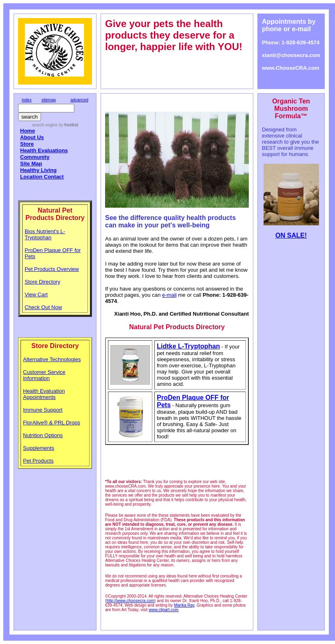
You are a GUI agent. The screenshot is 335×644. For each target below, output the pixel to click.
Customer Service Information (44, 375)
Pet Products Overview (52, 269)
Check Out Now (43, 307)
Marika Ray (184, 605)
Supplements (39, 448)
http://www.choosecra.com (130, 601)
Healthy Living (38, 170)
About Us (32, 137)
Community (35, 157)
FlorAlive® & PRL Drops (52, 423)
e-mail (169, 295)
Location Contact (42, 177)
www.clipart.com (163, 610)
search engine (45, 125)
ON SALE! (291, 235)
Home (28, 131)
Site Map (31, 164)
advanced (79, 100)
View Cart (36, 294)
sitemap (49, 100)
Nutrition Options (43, 435)
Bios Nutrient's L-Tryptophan (45, 234)
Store (27, 144)
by (68, 125)
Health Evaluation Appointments (44, 394)
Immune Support (43, 410)
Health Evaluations (44, 150)
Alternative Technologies (52, 359)
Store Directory (42, 282)
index (27, 100)
